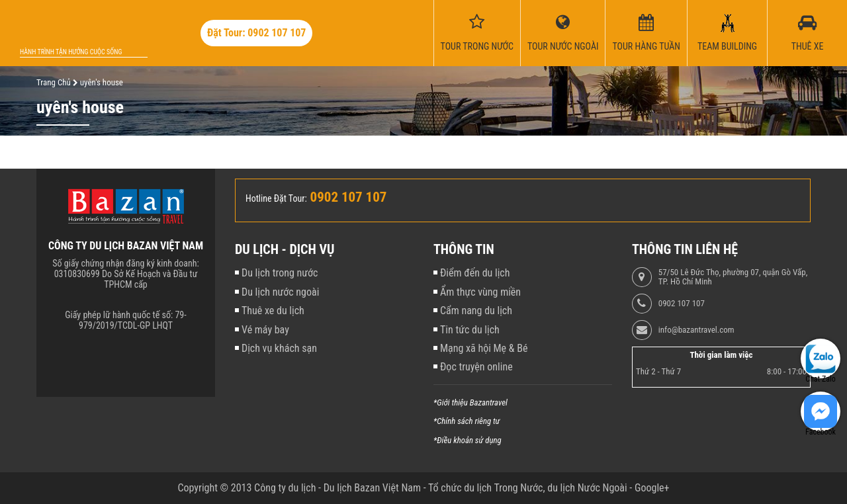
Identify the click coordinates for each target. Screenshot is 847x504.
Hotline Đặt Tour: (276, 198)
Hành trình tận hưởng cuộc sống (71, 52)
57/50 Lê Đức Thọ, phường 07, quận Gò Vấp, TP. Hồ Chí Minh (733, 277)
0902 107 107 (682, 304)
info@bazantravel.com (696, 330)
